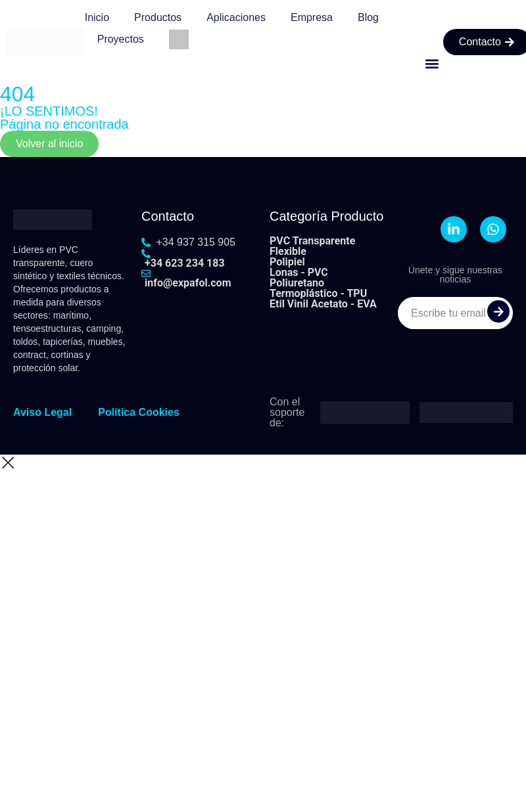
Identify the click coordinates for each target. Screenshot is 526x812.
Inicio (97, 17)
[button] (432, 63)
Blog (368, 17)
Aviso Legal (42, 412)
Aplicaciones (236, 17)
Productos (158, 17)
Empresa (312, 17)
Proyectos (121, 39)
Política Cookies (139, 412)
